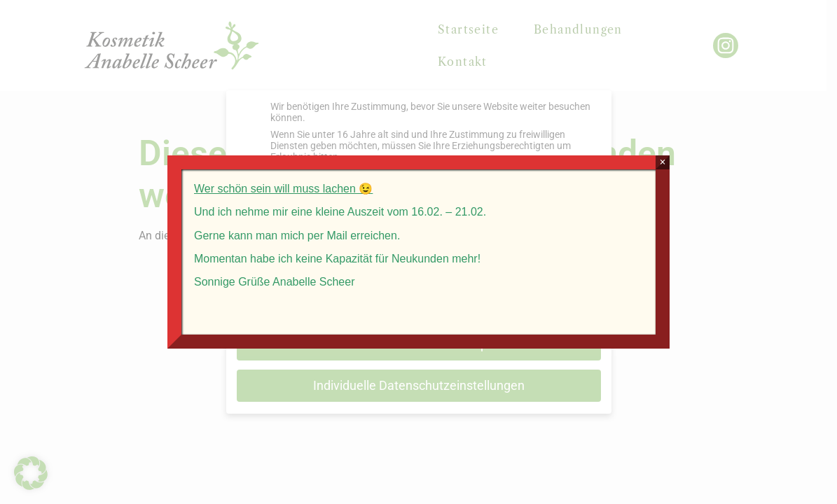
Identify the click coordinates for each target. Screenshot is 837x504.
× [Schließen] (662, 162)
